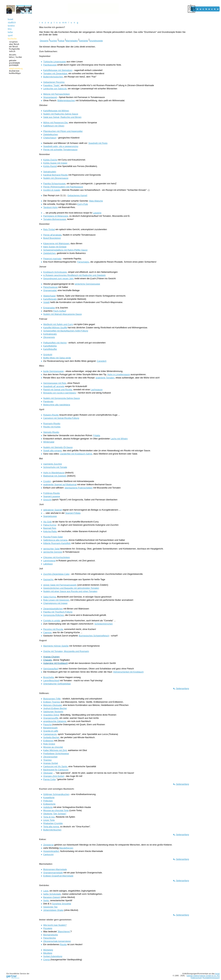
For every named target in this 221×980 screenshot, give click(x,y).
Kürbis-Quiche (50, 160)
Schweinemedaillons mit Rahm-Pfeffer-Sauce (65, 250)
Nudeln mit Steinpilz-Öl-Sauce (58, 447)
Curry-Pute (83, 204)
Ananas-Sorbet (51, 763)
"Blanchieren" (64, 932)
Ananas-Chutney (51, 657)
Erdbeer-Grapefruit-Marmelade (58, 876)
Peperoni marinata (52, 259)
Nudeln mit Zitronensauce (56, 178)
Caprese (47, 632)
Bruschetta (48, 677)
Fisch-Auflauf (60, 311)
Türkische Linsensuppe (55, 62)
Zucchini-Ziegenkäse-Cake (56, 574)
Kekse (61, 41)
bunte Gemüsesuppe (53, 371)
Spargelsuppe (50, 516)
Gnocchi (47, 500)
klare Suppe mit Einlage (55, 247)
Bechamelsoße (51, 935)
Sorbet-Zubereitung (53, 956)
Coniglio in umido (52, 621)
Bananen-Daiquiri (52, 897)
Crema (47, 960)
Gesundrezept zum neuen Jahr (58, 278)
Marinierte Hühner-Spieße (56, 646)
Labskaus (48, 564)
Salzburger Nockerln (53, 712)
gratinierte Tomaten (105, 378)
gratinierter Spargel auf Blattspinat (60, 484)
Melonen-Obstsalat (52, 705)
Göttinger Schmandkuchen (56, 794)
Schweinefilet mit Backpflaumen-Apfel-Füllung (66, 331)
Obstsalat (48, 773)
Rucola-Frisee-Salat (53, 537)
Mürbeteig (48, 950)
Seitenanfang (182, 688)
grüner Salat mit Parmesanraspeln (60, 585)
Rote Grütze (49, 744)
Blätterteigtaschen (66, 100)
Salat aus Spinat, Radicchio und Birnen (62, 117)
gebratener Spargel (53, 510)
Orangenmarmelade (53, 873)
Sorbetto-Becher (51, 737)
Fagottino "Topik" (51, 85)
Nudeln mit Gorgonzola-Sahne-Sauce (62, 398)
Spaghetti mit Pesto (98, 143)
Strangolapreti (50, 97)
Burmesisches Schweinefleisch (94, 636)
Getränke (83, 41)
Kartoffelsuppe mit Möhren (56, 111)
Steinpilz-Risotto (51, 432)
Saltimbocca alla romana (55, 540)
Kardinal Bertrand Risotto (56, 175)
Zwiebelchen (49, 253)
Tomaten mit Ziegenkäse (55, 73)
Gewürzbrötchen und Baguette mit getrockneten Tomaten (71, 588)
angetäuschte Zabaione (55, 721)
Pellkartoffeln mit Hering (55, 343)
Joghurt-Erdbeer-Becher (55, 708)
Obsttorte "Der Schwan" (55, 814)
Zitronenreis (49, 337)
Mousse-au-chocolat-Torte (56, 810)
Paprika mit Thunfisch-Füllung (58, 612)
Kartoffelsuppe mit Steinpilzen (58, 70)
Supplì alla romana (52, 451)
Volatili (46, 302)
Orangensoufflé (51, 718)
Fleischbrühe (49, 938)
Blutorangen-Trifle (52, 699)
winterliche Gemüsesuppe (87, 284)
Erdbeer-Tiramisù (52, 702)
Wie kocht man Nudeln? (55, 925)
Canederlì (102, 361)
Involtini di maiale (52, 190)
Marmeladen (72, 41)
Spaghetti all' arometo (54, 386)
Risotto (63, 944)
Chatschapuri (50, 138)
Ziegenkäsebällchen (53, 609)
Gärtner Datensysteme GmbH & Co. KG (203, 976)
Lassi (46, 891)
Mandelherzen (66, 848)
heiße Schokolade (52, 894)
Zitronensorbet (50, 757)
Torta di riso (49, 817)
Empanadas (49, 308)
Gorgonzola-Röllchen (54, 615)
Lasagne (97, 213)
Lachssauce (97, 390)
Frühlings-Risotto (52, 493)
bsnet (217, 974)
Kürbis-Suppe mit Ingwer (55, 163)
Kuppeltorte (49, 798)
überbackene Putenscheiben (79, 488)
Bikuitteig (48, 953)
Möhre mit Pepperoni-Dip (56, 123)
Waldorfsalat (49, 296)
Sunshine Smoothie (62, 904)
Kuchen (53, 41)
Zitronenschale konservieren (57, 941)
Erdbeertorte (49, 804)
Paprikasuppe (50, 65)
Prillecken (48, 801)
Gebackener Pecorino (54, 82)
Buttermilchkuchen (52, 830)
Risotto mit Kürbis (52, 427)
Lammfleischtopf (51, 680)
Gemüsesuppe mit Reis (55, 383)
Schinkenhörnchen (104, 624)
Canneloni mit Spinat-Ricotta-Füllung (61, 418)
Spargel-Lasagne (52, 496)
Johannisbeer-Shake (53, 910)
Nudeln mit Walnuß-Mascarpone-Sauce (62, 314)
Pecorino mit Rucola (53, 629)
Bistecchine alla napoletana (57, 405)
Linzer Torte (49, 820)
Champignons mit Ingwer (55, 603)
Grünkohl (48, 355)
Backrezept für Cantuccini (56, 770)
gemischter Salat (51, 549)
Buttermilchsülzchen (53, 77)
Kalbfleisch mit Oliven (54, 126)
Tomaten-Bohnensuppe (55, 219)
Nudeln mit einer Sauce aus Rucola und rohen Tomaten (70, 591)
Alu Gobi (47, 522)
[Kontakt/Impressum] (211, 978)
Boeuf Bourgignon (52, 238)
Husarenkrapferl (51, 851)
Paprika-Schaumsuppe (54, 184)
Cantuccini (48, 854)
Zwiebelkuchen (51, 134)
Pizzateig (48, 928)
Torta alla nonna (51, 827)
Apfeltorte (48, 807)
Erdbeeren (48, 741)
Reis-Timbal (49, 229)
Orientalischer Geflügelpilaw (57, 684)
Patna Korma (50, 525)
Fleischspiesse (50, 287)
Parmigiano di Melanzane (56, 216)
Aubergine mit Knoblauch (56, 663)
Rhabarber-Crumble (53, 823)
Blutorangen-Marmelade (55, 869)
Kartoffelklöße (50, 346)
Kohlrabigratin (50, 334)
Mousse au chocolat (53, 747)
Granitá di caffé (51, 731)
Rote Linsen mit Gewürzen (56, 600)
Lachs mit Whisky (119, 439)
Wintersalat (49, 442)
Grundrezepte (96, 41)
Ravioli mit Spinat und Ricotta (58, 390)
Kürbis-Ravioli (50, 166)
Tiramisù (47, 760)
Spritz (46, 900)
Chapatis (48, 660)
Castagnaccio (50, 734)
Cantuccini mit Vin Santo (55, 766)
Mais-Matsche (96, 201)
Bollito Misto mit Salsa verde (57, 358)
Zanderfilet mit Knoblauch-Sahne (76, 454)
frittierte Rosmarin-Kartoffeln (57, 543)
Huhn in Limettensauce (119, 374)
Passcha (47, 724)
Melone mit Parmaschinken (57, 94)
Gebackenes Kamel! (77, 195)
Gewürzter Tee (50, 907)
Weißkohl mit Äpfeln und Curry (58, 324)
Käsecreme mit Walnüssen (56, 243)
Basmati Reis (50, 528)
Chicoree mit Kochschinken (57, 557)
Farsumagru (83, 262)
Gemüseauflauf (51, 669)
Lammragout (49, 561)
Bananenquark (50, 728)
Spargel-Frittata (73, 513)
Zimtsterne (48, 845)
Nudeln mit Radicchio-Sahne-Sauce (61, 114)
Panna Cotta (49, 779)
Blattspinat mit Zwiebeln (55, 476)
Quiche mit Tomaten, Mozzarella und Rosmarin (66, 651)
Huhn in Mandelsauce (54, 473)
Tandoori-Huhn (50, 207)
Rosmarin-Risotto (52, 424)
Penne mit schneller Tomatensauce (60, 150)
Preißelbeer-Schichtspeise (56, 754)
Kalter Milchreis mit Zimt (55, 750)
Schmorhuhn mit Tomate (55, 467)
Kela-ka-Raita (50, 531)
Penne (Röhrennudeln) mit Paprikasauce (63, 187)
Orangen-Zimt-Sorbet (54, 776)
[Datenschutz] (196, 978)
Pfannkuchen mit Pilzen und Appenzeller (63, 131)
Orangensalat (50, 290)
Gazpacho (48, 579)
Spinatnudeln (50, 172)
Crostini (47, 481)
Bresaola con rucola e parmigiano (60, 393)
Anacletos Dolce (51, 715)
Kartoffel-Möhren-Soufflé (55, 328)
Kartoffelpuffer (50, 349)
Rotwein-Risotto (51, 415)
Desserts (44, 41)
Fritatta (97, 435)
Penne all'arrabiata (52, 235)
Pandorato (48, 401)
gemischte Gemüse (53, 552)
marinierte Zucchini (53, 464)
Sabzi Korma (49, 597)
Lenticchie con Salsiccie (55, 89)
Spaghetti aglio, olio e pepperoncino (61, 146)
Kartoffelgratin (50, 299)
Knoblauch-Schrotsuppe (55, 272)
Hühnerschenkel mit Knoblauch (128, 672)
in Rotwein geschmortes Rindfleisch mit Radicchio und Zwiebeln (74, 275)
